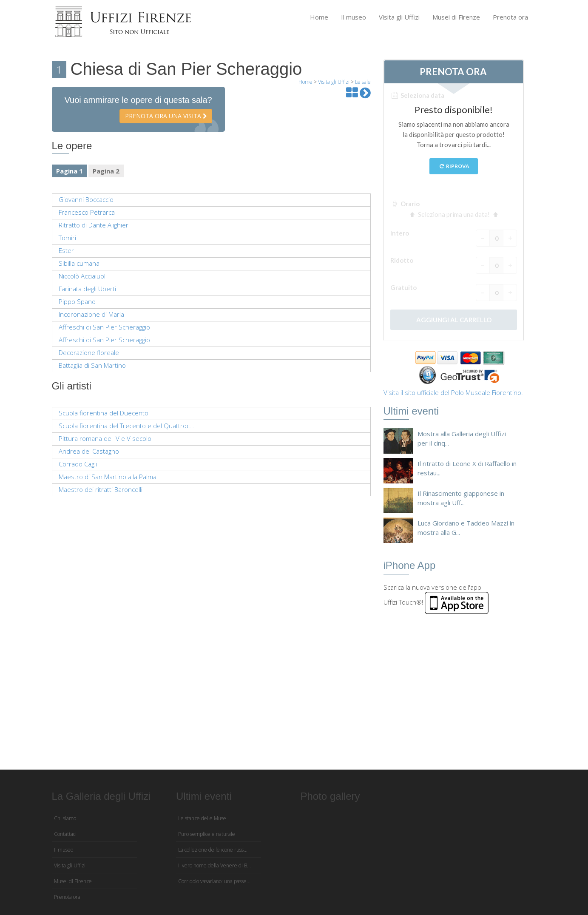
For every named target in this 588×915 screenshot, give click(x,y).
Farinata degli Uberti (87, 289)
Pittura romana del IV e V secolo (105, 438)
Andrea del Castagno (89, 451)
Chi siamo (65, 818)
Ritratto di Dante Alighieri (94, 225)
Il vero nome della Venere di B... (214, 865)
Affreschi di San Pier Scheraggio (104, 327)
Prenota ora (510, 17)
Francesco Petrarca (87, 212)
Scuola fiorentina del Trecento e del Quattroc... (127, 426)
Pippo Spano (77, 301)
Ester (66, 250)
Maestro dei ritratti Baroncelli (101, 489)
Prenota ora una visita (166, 116)
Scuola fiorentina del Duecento (104, 413)
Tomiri (67, 238)
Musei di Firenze (456, 17)
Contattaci (65, 834)
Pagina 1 (70, 171)
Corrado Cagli (78, 464)
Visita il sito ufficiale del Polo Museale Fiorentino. (453, 392)
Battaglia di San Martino (92, 365)
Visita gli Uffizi (399, 17)
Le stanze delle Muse (202, 818)
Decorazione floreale (89, 352)
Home (319, 17)
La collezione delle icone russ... (213, 850)
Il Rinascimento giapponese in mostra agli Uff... (461, 498)
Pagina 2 (106, 171)
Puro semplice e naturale (207, 834)
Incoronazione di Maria (91, 314)
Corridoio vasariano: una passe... (214, 881)
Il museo (354, 17)
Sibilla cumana (79, 263)
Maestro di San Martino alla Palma (108, 477)
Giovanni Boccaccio (86, 199)
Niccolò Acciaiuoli (83, 276)
